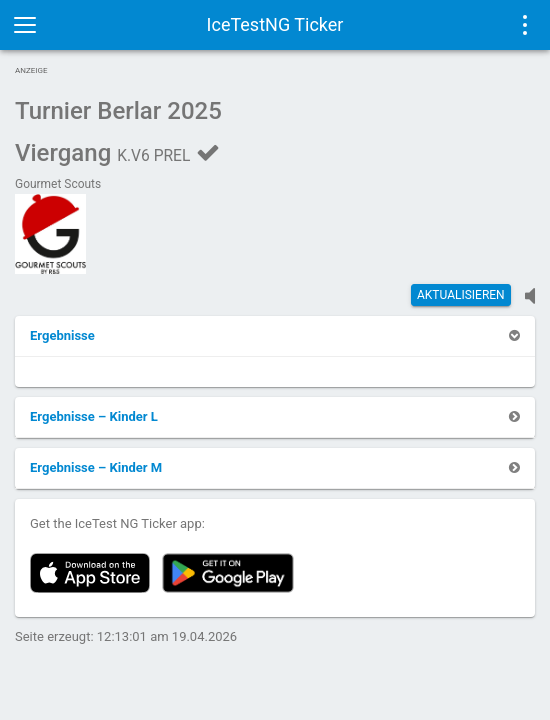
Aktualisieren (461, 295)
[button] (62, 335)
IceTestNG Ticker (275, 24)
